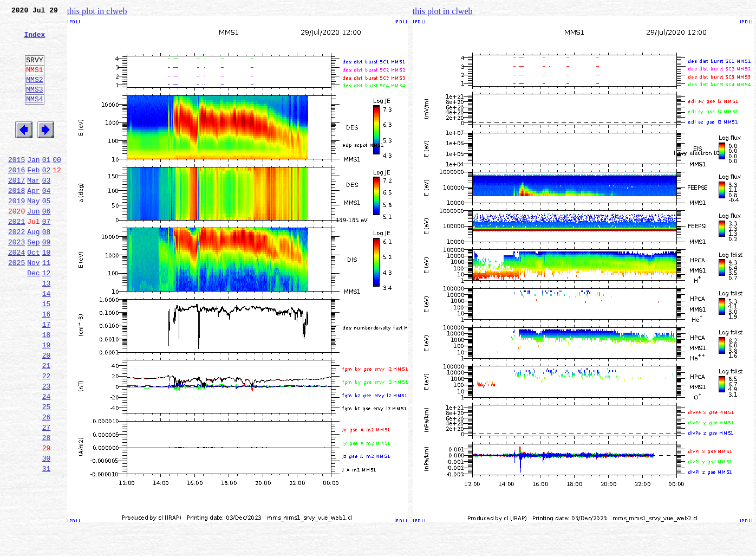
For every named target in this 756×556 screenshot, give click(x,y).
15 (47, 352)
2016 (17, 197)
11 (47, 305)
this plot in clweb (97, 11)
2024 (17, 293)
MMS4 (34, 117)
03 (47, 209)
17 (47, 376)
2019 (17, 233)
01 (47, 185)
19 (47, 400)
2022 (17, 269)
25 (47, 471)
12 (47, 316)
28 (47, 507)
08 (47, 269)
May (33, 233)
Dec (33, 316)
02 (47, 197)
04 (47, 221)
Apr (33, 221)
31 (47, 543)
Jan (33, 185)
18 (47, 388)
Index (34, 41)
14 (47, 340)
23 (47, 448)
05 (47, 233)
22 (47, 436)
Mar (33, 209)
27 (47, 495)
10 (47, 293)
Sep (33, 281)
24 (47, 460)
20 (47, 412)
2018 (17, 221)
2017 (17, 209)
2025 (17, 305)
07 (47, 257)
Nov (33, 305)
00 (57, 185)
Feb (33, 197)
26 (47, 483)
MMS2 (34, 94)
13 (47, 328)
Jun (33, 245)
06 (47, 245)
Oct (33, 293)
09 (47, 281)
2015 (17, 185)
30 (47, 531)
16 (47, 364)
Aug (33, 269)
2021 (17, 257)
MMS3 (34, 105)
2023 (17, 281)
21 (47, 424)
